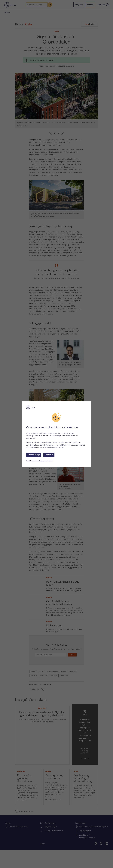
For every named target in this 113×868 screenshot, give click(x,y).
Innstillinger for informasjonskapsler (40, 461)
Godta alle (49, 455)
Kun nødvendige (34, 455)
